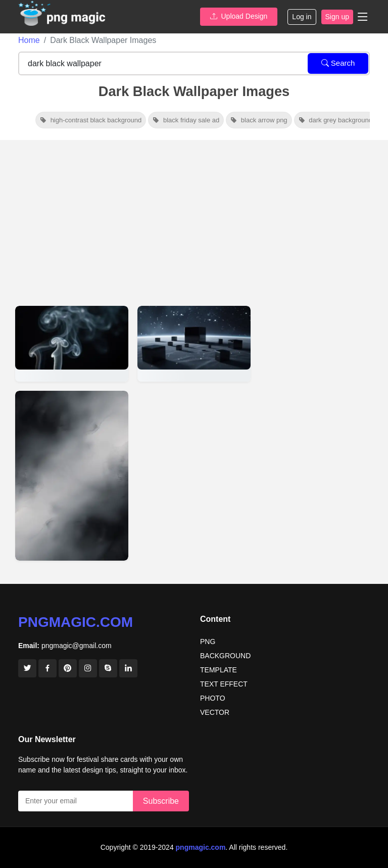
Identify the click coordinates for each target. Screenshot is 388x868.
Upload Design (239, 16)
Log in (302, 17)
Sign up (337, 17)
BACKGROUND (225, 656)
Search (338, 63)
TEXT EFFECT (224, 684)
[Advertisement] (194, 216)
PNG (208, 642)
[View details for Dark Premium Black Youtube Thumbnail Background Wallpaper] (72, 344)
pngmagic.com (76, 622)
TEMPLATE (219, 670)
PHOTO (213, 698)
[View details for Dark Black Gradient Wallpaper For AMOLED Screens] (72, 476)
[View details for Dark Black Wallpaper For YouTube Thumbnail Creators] (194, 344)
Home (29, 40)
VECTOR (215, 712)
